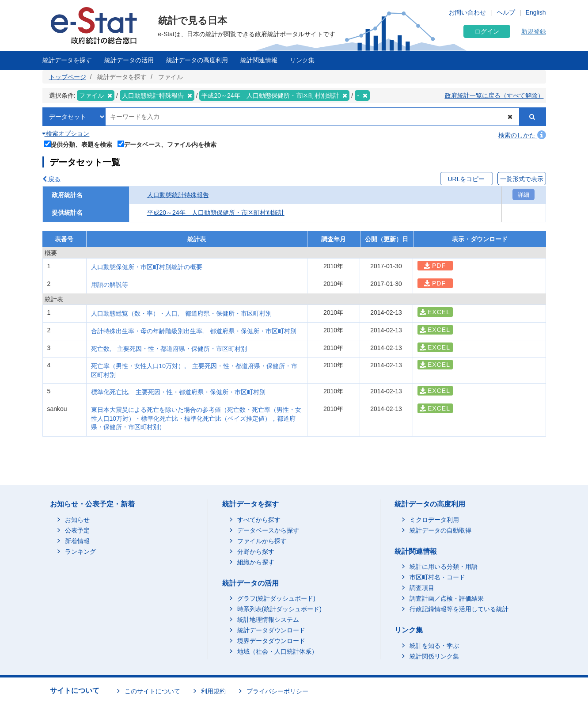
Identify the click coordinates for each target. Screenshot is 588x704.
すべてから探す (259, 520)
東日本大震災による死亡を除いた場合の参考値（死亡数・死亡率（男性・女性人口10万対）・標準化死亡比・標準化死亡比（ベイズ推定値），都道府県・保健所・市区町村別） (196, 418)
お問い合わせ (467, 12)
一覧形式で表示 (522, 179)
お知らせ (77, 520)
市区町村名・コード (437, 577)
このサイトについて (152, 691)
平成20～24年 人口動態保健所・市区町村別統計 (216, 213)
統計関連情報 (259, 60)
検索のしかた (522, 135)
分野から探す (256, 552)
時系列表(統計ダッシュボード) (279, 609)
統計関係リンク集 (434, 656)
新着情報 (77, 541)
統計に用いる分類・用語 (444, 567)
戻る (52, 179)
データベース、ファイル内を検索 (167, 144)
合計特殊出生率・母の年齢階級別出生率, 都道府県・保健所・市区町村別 (197, 331)
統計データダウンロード (271, 630)
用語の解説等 (110, 285)
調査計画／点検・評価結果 (447, 598)
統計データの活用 (129, 60)
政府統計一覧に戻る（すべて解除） (494, 95)
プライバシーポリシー (277, 691)
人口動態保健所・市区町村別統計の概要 (147, 267)
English (536, 12)
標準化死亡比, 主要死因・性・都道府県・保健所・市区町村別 (178, 392)
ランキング (80, 552)
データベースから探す (268, 530)
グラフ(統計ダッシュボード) (276, 598)
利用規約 (213, 691)
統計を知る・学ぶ (434, 646)
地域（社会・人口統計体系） (277, 651)
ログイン (487, 31)
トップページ (68, 77)
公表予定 (77, 530)
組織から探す (256, 562)
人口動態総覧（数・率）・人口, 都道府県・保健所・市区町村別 (182, 313)
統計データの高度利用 (197, 60)
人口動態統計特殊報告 (178, 195)
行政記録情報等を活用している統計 (459, 609)
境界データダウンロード (271, 641)
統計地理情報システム (268, 620)
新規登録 (534, 31)
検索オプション (66, 133)
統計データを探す (67, 60)
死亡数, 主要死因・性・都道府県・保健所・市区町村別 (169, 349)
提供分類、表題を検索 (78, 144)
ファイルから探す (262, 541)
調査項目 (422, 588)
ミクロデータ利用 (434, 520)
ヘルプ (506, 12)
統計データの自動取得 (440, 530)
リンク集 (302, 60)
